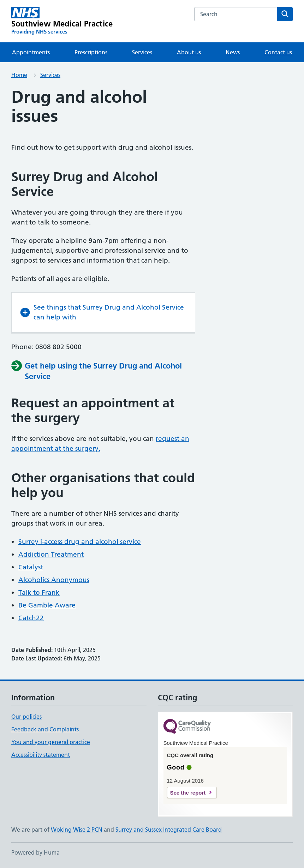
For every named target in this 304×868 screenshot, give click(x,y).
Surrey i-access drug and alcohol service (80, 542)
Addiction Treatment (51, 554)
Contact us (278, 52)
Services (142, 52)
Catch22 (31, 618)
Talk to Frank (39, 592)
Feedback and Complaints (45, 729)
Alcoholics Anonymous (54, 580)
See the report (188, 793)
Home (19, 75)
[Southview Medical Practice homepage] (62, 21)
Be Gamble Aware (47, 605)
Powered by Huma (35, 852)
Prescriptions (91, 52)
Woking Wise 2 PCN (77, 830)
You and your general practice (51, 742)
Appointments (31, 52)
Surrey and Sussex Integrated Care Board (169, 830)
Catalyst (31, 567)
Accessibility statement (41, 755)
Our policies (26, 717)
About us (189, 52)
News (233, 52)
